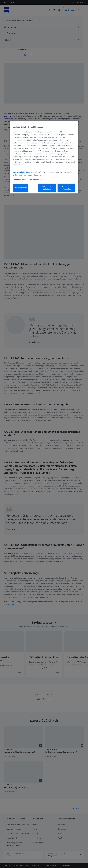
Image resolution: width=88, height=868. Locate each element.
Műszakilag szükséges (47, 188)
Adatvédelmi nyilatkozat (23, 172)
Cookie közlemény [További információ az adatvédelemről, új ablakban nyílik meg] (21, 179)
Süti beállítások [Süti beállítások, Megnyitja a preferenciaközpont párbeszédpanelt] (21, 188)
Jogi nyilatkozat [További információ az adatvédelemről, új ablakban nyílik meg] (35, 179)
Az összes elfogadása (66, 188)
